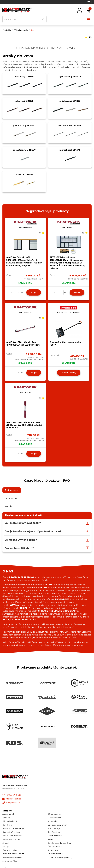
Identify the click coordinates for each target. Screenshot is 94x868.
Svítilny (6, 847)
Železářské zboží (55, 847)
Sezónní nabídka (10, 861)
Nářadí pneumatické (11, 839)
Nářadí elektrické (55, 836)
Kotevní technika (10, 850)
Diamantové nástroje (11, 832)
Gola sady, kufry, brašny (58, 825)
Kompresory (53, 850)
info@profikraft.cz (13, 799)
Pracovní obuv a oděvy (12, 857)
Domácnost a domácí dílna (59, 843)
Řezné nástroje (54, 832)
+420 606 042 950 (13, 795)
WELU (71, 48)
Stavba (50, 839)
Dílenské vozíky (54, 818)
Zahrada (6, 843)
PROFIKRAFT (55, 48)
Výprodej (6, 818)
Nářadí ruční (8, 825)
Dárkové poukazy (55, 814)
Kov (33, 30)
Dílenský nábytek (10, 821)
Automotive (53, 821)
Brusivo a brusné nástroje (13, 828)
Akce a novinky (9, 814)
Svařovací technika (56, 854)
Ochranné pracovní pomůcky (60, 857)
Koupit (34, 292)
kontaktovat (9, 645)
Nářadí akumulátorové (12, 836)
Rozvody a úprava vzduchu (14, 854)
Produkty (7, 30)
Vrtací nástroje (21, 30)
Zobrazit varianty (69, 373)
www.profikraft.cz (13, 803)
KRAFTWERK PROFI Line (31, 48)
